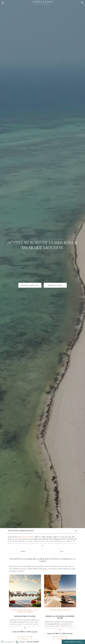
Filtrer (23, 552)
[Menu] (3, 3)
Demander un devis (73, 642)
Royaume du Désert (26, 537)
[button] (27, 642)
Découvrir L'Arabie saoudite (21, 531)
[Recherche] (82, 3)
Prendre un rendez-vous (30, 285)
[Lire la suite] (25, 626)
